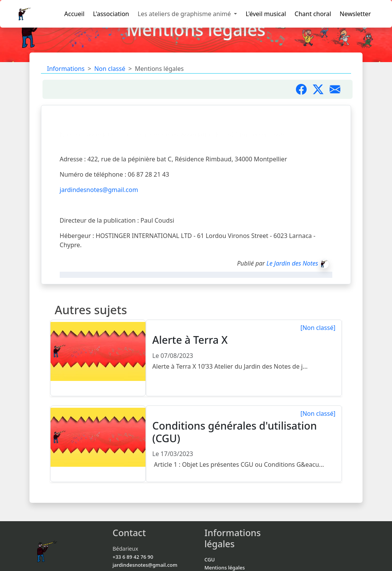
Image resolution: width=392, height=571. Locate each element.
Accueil (74, 14)
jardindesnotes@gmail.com (99, 190)
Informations (66, 69)
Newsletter (355, 14)
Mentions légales (225, 568)
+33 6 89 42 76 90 (133, 557)
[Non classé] (318, 328)
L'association (111, 14)
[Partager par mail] (338, 89)
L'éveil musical (266, 14)
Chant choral (313, 14)
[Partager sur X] (321, 89)
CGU (210, 560)
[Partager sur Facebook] (304, 89)
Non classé (110, 69)
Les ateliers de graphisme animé (185, 14)
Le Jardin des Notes (292, 263)
